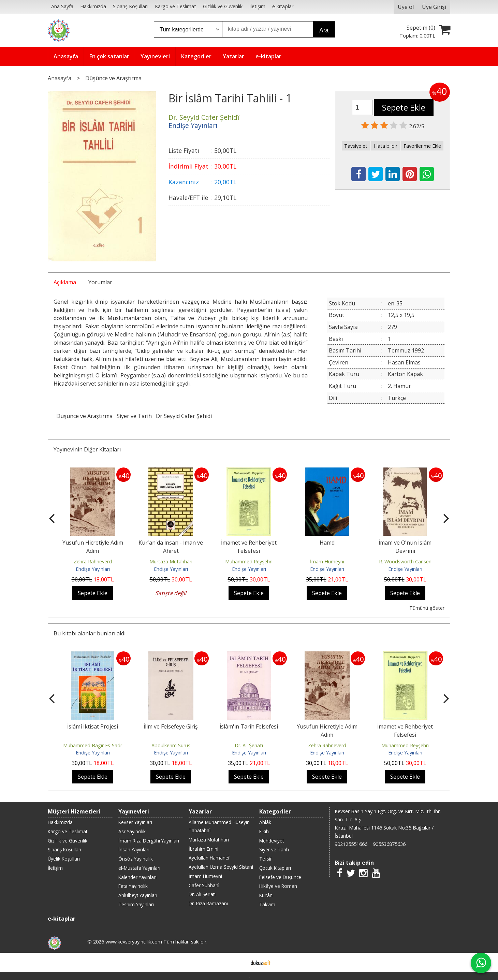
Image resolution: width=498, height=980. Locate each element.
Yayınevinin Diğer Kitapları (87, 449)
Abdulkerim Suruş (171, 745)
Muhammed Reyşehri (249, 561)
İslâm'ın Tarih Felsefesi (249, 726)
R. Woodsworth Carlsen (405, 561)
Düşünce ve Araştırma (84, 416)
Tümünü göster (427, 608)
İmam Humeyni (327, 561)
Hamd (327, 543)
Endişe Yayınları (93, 569)
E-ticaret (238, 962)
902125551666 (351, 844)
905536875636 (389, 844)
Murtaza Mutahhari (171, 561)
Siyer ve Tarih (134, 416)
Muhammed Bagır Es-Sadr (93, 745)
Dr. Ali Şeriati (249, 745)
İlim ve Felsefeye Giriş (171, 726)
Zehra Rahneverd (93, 561)
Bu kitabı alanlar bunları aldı (90, 633)
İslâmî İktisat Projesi (93, 726)
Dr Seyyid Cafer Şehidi (184, 416)
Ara (324, 30)
